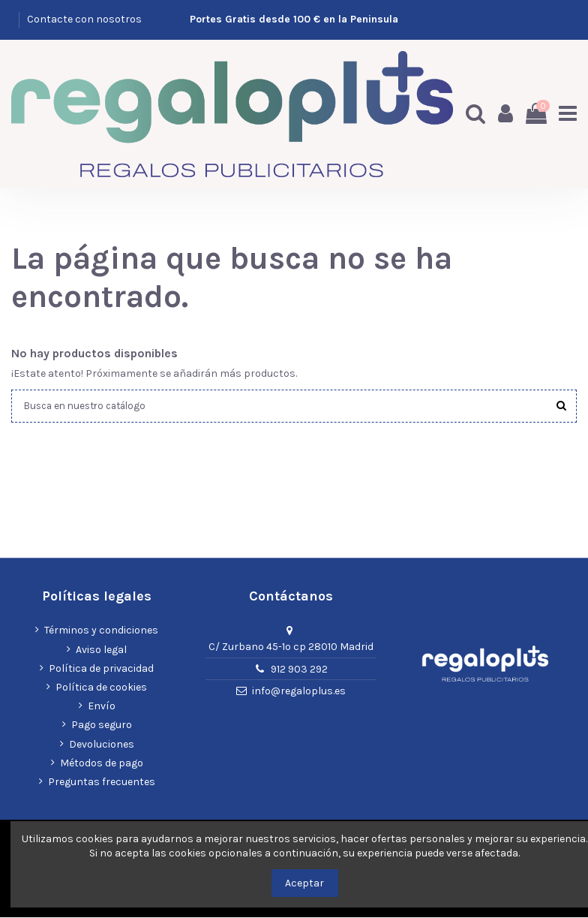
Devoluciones (102, 744)
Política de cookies (101, 688)
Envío (102, 707)
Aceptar (304, 883)
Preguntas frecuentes (102, 783)
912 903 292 (299, 669)
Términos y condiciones (101, 631)
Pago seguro (102, 725)
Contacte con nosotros (84, 19)
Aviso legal (101, 650)
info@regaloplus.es (299, 692)
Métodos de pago (102, 764)
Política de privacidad (101, 669)
